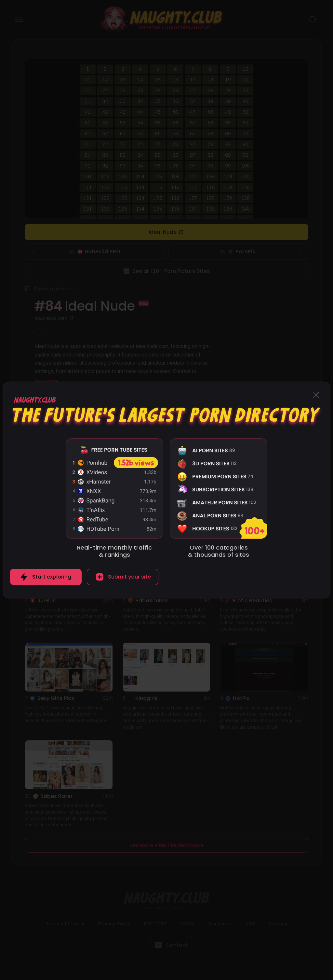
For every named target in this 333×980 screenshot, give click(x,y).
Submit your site (129, 577)
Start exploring (52, 577)
